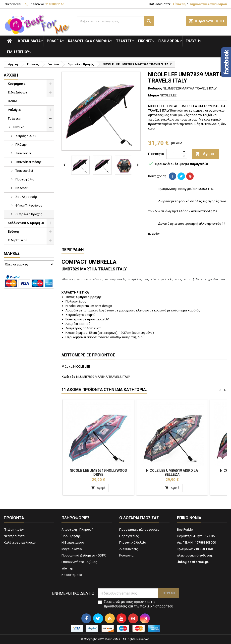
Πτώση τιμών (14, 530)
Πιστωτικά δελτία (133, 542)
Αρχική (11, 75)
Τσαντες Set (24, 171)
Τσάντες (124, 41)
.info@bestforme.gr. (193, 562)
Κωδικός (155, 88)
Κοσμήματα (29, 41)
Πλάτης (21, 145)
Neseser (21, 188)
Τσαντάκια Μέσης (29, 162)
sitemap (67, 568)
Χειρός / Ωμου (26, 136)
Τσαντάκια (23, 153)
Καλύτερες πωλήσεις (20, 542)
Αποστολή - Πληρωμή (77, 530)
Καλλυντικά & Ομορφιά (89, 41)
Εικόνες (145, 41)
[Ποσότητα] (174, 154)
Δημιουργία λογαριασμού (208, 4)
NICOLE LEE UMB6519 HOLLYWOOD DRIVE (98, 472)
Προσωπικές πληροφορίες (139, 530)
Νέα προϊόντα (14, 536)
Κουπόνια (126, 555)
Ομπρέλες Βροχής (29, 214)
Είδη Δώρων (169, 41)
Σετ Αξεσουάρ (26, 197)
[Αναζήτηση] (115, 21)
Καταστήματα (72, 575)
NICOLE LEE (82, 366)
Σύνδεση (179, 4)
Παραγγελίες (129, 536)
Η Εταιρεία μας (73, 542)
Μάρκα (154, 95)
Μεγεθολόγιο (72, 549)
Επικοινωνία (12, 4)
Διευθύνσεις (129, 549)
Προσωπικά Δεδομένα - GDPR (84, 555)
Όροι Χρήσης (71, 536)
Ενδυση (192, 41)
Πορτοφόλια (25, 179)
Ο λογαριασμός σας (139, 518)
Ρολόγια (54, 41)
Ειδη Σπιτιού (18, 52)
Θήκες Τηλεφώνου (29, 205)
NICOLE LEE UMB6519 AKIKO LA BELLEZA (172, 472)
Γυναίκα (19, 127)
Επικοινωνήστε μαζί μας (79, 562)
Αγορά (205, 154)
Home (12, 101)
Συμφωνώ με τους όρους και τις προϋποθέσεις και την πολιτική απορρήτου (139, 604)
